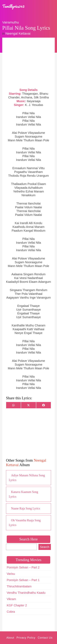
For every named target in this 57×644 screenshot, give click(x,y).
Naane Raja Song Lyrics (26, 508)
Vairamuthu (11, 22)
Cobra (11, 612)
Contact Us (45, 638)
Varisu (11, 574)
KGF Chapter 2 (17, 605)
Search (45, 547)
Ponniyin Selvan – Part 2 (23, 567)
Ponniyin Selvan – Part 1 (23, 580)
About (10, 638)
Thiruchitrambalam (19, 586)
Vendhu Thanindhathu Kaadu (26, 593)
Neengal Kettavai (18, 33)
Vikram (11, 599)
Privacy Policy (26, 638)
